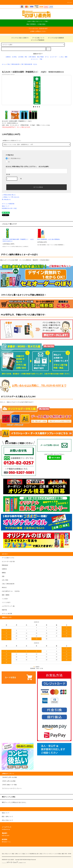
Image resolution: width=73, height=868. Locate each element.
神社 (26, 57)
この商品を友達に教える (9, 195)
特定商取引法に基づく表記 (9, 208)
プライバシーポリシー (48, 854)
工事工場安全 (32, 57)
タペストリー (35, 59)
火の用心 (14, 57)
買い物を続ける (6, 199)
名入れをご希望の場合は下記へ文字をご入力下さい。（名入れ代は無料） (28, 167)
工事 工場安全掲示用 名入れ (29, 64)
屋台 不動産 (40, 57)
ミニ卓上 (61, 57)
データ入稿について (37, 38)
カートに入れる (36, 187)
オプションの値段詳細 (8, 204)
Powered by (14, 863)
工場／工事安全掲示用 (13, 64)
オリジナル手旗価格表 (36, 40)
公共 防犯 (21, 57)
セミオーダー (54, 57)
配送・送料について (17, 854)
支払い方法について (7, 854)
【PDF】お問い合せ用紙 (9, 781)
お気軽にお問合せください (38, 31)
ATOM (70, 854)
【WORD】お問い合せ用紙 (9, 777)
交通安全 (8, 57)
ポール (47, 57)
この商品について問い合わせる (11, 197)
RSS (66, 854)
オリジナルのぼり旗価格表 (55, 38)
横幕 (66, 57)
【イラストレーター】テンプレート (12, 788)
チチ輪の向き (10, 155)
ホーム (4, 64)
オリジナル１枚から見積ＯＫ (19, 38)
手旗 (41, 59)
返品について (6, 206)
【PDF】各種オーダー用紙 (9, 785)
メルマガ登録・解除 (59, 854)
